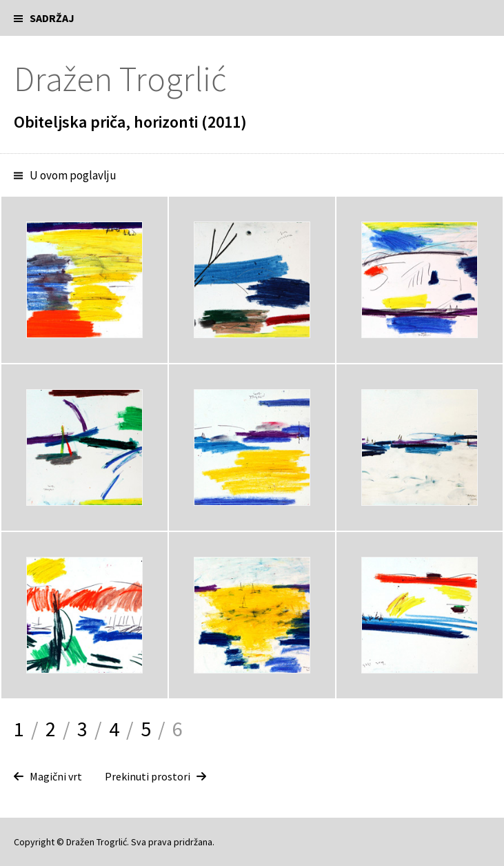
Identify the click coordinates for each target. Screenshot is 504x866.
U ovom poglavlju (73, 175)
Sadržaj (52, 18)
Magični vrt (56, 776)
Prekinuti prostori (148, 776)
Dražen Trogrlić (120, 79)
